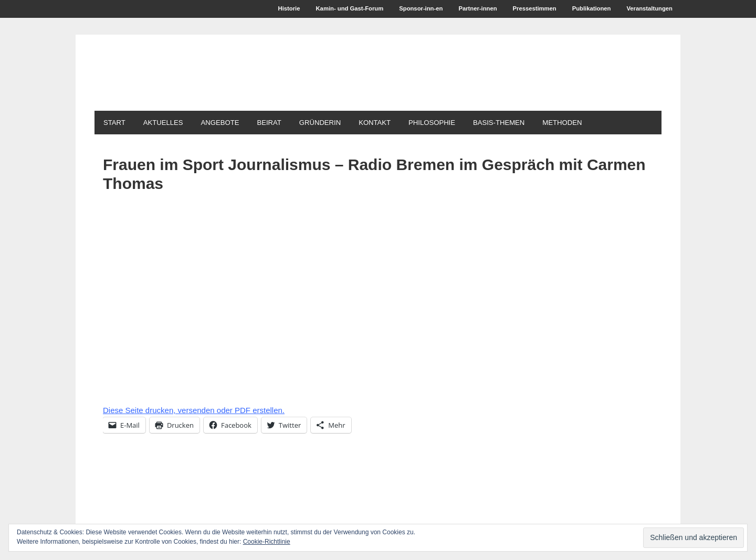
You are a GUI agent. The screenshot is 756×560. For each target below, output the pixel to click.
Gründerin (344, 124)
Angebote (234, 124)
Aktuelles (171, 124)
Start (117, 124)
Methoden (611, 124)
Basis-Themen (541, 124)
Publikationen (586, 9)
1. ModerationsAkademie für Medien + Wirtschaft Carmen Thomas (286, 83)
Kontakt (405, 124)
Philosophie (468, 124)
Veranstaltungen (648, 9)
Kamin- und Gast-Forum (327, 9)
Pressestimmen (525, 9)
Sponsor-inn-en (404, 9)
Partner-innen (464, 9)
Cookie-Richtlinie (267, 542)
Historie (263, 9)
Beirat (288, 124)
